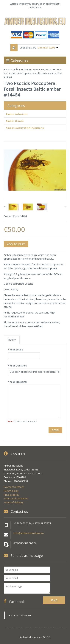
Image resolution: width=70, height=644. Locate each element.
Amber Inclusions (22, 69)
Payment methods (14, 487)
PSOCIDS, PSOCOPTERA (48, 69)
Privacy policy (11, 495)
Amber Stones (15, 121)
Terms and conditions (16, 498)
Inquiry (12, 340)
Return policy (11, 491)
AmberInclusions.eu (20, 615)
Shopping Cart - (39, 48)
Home (7, 69)
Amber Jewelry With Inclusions (25, 128)
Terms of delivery (14, 502)
